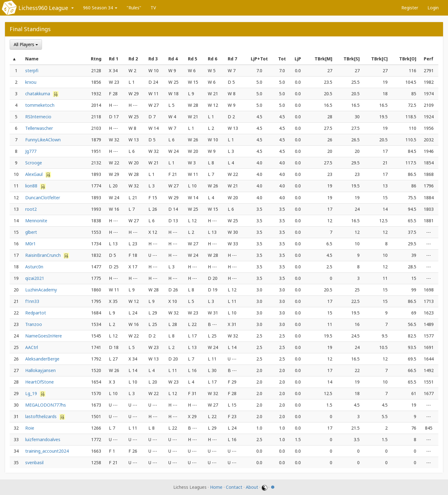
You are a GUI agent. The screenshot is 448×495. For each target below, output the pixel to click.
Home (216, 487)
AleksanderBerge (42, 359)
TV (153, 8)
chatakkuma (38, 94)
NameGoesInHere (44, 336)
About (252, 487)
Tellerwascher (39, 128)
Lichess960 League (43, 8)
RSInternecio (38, 117)
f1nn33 (32, 301)
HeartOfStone (40, 382)
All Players (26, 44)
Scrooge (34, 163)
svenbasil (34, 462)
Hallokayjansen (40, 370)
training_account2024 (47, 451)
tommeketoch (40, 105)
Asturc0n (34, 267)
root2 (31, 209)
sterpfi (32, 71)
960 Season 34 (100, 8)
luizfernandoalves (43, 439)
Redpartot (36, 313)
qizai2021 (35, 278)
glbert (31, 232)
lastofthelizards (42, 416)
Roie (30, 428)
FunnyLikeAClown (43, 140)
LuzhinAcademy (41, 290)
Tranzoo (34, 324)
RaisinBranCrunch (44, 255)
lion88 (32, 186)
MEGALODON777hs (46, 405)
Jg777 (31, 151)
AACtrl (32, 347)
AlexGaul (35, 174)
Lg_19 (32, 393)
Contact (234, 487)
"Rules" (134, 8)
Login (433, 8)
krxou (31, 82)
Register (410, 8)
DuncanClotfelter (43, 198)
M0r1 (30, 244)
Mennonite (36, 221)
